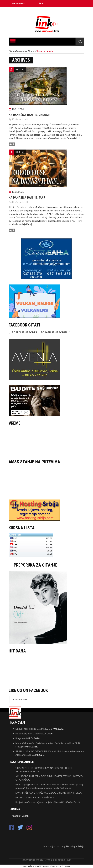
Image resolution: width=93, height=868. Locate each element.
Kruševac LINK (20, 119)
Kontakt (50, 10)
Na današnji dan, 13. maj (27, 197)
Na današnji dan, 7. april (28, 733)
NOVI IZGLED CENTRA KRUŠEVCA (35, 797)
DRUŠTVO (20, 69)
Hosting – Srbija (75, 846)
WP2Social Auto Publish (33, 866)
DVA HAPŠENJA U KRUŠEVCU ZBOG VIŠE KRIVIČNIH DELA (49, 793)
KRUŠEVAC (46, 442)
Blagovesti (21, 738)
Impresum (41, 10)
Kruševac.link (20, 699)
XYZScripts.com (63, 866)
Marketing (60, 10)
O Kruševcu (79, 10)
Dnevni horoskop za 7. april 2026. (33, 729)
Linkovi (69, 10)
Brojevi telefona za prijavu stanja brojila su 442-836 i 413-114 (48, 802)
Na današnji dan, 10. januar (29, 115)
